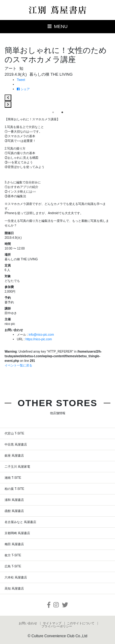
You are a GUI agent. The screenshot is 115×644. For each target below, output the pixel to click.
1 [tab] (53, 112)
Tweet (21, 80)
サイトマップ (52, 623)
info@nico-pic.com (41, 335)
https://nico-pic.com (39, 339)
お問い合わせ (28, 623)
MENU (58, 26)
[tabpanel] (57, 101)
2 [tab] (62, 112)
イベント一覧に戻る (18, 365)
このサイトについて (81, 623)
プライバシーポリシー (57, 626)
